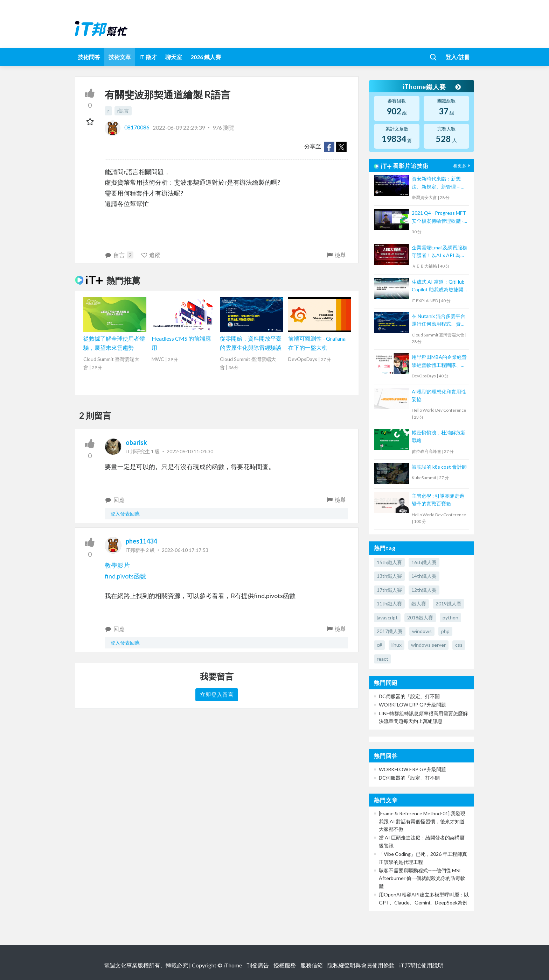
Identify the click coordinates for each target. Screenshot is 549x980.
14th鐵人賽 (424, 576)
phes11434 (141, 541)
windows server (428, 645)
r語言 (123, 111)
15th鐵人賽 (389, 562)
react (383, 659)
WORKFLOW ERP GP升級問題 (412, 705)
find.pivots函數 (126, 576)
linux (397, 645)
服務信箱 (312, 965)
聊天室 (174, 57)
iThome (233, 965)
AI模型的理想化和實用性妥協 (439, 395)
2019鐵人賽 (449, 603)
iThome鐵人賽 (431, 87)
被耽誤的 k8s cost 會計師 (439, 467)
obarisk (136, 442)
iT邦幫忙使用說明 (421, 965)
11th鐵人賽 (389, 603)
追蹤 (151, 255)
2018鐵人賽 (420, 617)
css (459, 645)
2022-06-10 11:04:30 (190, 451)
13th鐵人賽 (389, 576)
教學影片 (117, 565)
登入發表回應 (125, 514)
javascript (387, 617)
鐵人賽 (419, 603)
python (450, 617)
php (445, 631)
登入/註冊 (458, 57)
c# (379, 645)
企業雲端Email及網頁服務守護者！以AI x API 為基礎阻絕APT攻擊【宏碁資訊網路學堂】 (439, 252)
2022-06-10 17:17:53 (185, 550)
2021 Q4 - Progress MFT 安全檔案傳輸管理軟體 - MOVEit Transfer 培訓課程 (439, 217)
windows (422, 631)
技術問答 (89, 57)
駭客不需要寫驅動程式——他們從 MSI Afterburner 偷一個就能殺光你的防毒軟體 (422, 878)
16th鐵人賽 (424, 562)
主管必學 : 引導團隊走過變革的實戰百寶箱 (438, 500)
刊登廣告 (258, 965)
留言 (119, 255)
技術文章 (120, 57)
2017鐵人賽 (390, 631)
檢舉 (336, 255)
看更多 (463, 166)
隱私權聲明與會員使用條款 (361, 965)
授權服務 (285, 965)
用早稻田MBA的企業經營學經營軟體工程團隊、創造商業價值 (439, 361)
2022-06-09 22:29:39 (179, 127)
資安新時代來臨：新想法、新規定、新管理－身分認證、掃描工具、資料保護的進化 (439, 183)
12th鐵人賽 (424, 590)
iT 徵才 (148, 57)
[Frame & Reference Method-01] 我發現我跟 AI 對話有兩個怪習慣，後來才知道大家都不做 (422, 821)
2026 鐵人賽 (206, 57)
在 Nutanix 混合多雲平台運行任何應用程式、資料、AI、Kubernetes (439, 321)
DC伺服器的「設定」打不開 (409, 696)
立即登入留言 (217, 694)
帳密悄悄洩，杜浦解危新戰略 (439, 436)
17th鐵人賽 (389, 590)
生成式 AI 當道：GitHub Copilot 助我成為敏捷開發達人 (438, 286)
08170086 (128, 127)
